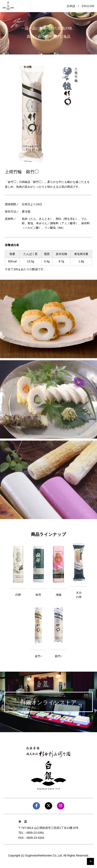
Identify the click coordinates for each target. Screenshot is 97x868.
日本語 (71, 6)
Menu (48, 5)
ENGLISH (88, 6)
